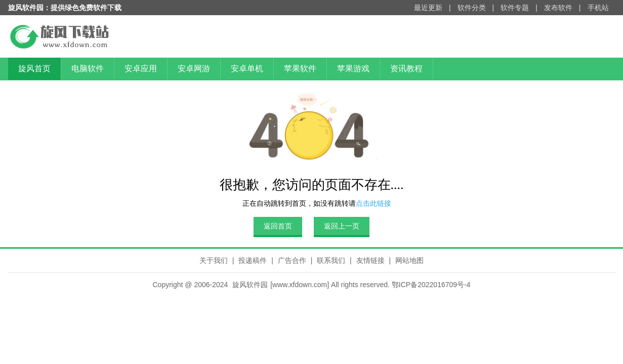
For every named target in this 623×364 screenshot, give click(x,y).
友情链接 (370, 260)
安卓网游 (194, 69)
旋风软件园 (250, 285)
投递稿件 (253, 260)
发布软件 (558, 8)
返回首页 (278, 226)
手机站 (598, 8)
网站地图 (409, 260)
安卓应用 (141, 69)
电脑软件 (88, 69)
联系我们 (331, 260)
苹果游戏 (353, 69)
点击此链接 (373, 203)
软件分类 (472, 8)
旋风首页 (34, 69)
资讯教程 (406, 69)
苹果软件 (300, 69)
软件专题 (515, 8)
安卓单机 (247, 69)
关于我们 (214, 260)
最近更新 (428, 8)
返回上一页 (342, 226)
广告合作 (292, 260)
